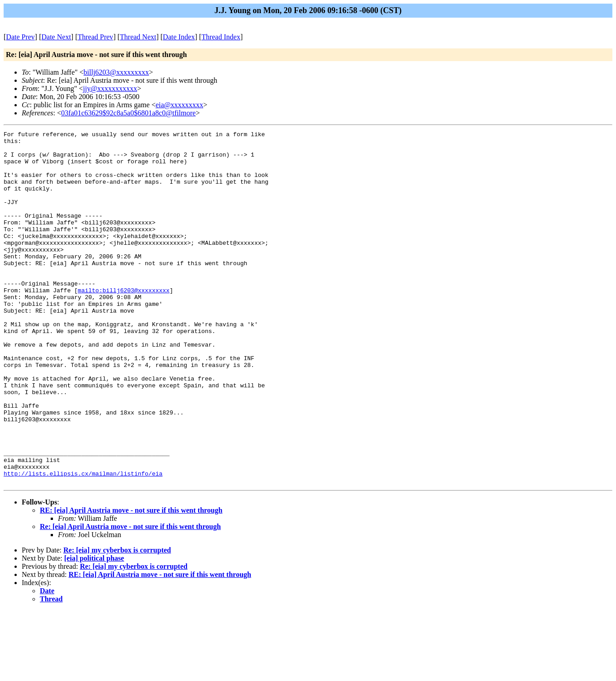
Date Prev (20, 37)
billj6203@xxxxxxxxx (117, 72)
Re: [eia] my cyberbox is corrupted (117, 621)
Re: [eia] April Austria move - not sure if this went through (130, 597)
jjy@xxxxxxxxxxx (110, 88)
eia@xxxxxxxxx (179, 105)
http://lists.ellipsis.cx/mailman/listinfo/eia (83, 543)
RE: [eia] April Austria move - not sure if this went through (131, 581)
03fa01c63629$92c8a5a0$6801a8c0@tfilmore (128, 113)
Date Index (179, 37)
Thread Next (138, 37)
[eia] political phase (94, 629)
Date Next (56, 37)
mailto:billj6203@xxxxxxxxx (124, 323)
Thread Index (221, 37)
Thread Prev (95, 37)
